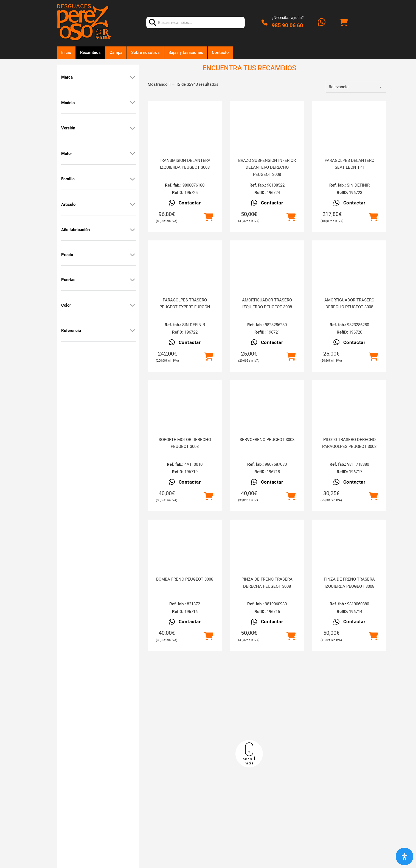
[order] (356, 87)
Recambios (90, 52)
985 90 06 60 (287, 25)
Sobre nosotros (145, 52)
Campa (116, 52)
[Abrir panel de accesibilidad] (404, 856)
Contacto (220, 52)
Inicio (66, 52)
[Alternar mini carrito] (344, 23)
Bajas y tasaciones (186, 52)
